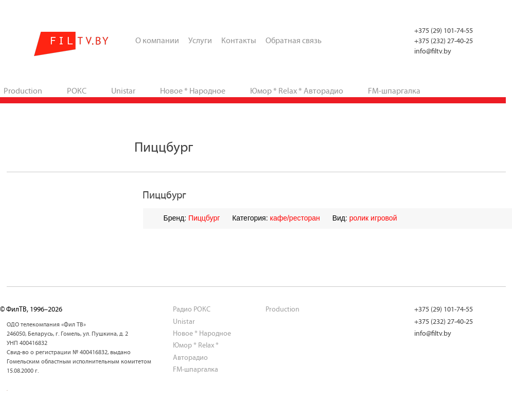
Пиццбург (204, 218)
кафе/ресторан (295, 218)
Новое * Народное (193, 91)
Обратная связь (294, 40)
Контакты (239, 40)
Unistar (123, 91)
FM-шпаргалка (394, 91)
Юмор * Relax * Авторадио (297, 91)
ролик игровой (373, 218)
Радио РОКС (192, 309)
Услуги (200, 40)
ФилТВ (72, 44)
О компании (157, 40)
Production (283, 309)
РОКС (77, 91)
